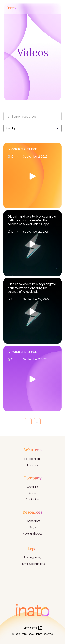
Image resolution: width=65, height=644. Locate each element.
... (37, 422)
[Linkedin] (40, 628)
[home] (12, 8)
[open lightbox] (32, 176)
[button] (56, 8)
